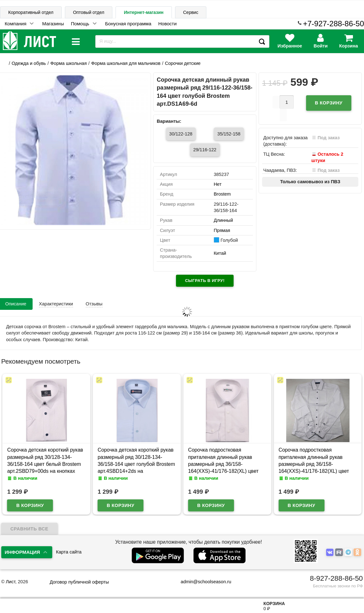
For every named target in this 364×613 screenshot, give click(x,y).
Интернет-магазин (144, 12)
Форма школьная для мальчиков (126, 63)
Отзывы (94, 304)
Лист (10, 582)
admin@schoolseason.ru (202, 582)
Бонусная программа (128, 24)
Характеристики (56, 304)
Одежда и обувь (29, 63)
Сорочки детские (183, 63)
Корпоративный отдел (31, 12)
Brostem (222, 194)
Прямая (222, 230)
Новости (167, 24)
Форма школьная (69, 63)
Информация (22, 552)
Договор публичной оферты (79, 582)
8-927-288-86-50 (336, 578)
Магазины (53, 24)
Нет (218, 184)
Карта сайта (69, 552)
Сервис (191, 12)
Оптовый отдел (89, 12)
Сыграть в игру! (205, 281)
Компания (16, 24)
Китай (220, 253)
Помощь (80, 24)
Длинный (223, 220)
